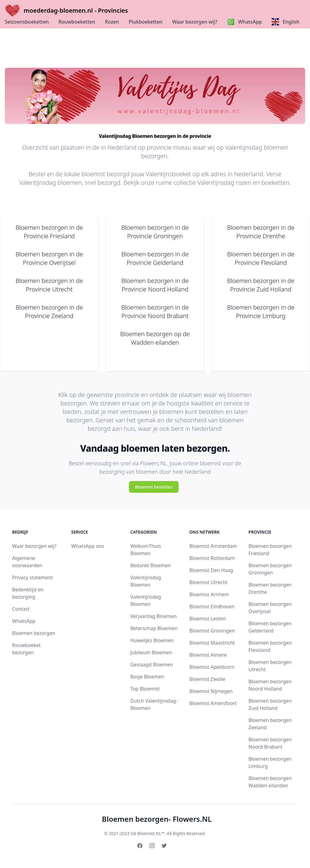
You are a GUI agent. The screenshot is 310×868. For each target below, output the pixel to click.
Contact (21, 609)
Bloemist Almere (208, 655)
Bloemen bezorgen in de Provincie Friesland (49, 232)
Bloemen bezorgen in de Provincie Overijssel (49, 258)
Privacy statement (32, 577)
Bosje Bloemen (147, 677)
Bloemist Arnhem (209, 594)
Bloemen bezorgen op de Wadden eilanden (155, 338)
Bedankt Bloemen (150, 565)
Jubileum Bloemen (151, 652)
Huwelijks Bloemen (152, 640)
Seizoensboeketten (27, 22)
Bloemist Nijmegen (211, 691)
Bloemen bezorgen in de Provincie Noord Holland (155, 285)
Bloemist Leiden (208, 619)
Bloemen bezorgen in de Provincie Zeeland (49, 312)
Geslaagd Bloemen (152, 665)
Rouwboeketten (77, 22)
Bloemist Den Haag (211, 570)
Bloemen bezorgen (34, 633)
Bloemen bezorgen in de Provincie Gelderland (155, 258)
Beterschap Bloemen (154, 628)
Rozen (112, 22)
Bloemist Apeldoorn (212, 667)
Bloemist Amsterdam (213, 546)
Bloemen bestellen (154, 487)
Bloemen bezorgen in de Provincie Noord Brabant (155, 312)
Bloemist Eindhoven (212, 606)
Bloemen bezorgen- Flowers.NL (157, 819)
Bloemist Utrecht (209, 582)
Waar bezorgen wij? (195, 22)
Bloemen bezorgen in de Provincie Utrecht (49, 285)
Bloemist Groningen (212, 631)
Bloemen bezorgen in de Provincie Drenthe (261, 232)
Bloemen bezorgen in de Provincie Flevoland (261, 258)
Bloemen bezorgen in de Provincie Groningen (155, 232)
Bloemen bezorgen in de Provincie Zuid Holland (261, 285)
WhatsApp (24, 621)
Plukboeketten (146, 22)
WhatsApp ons (87, 546)
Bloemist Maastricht (212, 643)
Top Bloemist (145, 689)
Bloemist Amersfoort (213, 703)
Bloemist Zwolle (208, 679)
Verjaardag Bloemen (153, 616)
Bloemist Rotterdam (212, 558)
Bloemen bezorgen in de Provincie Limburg (261, 312)
